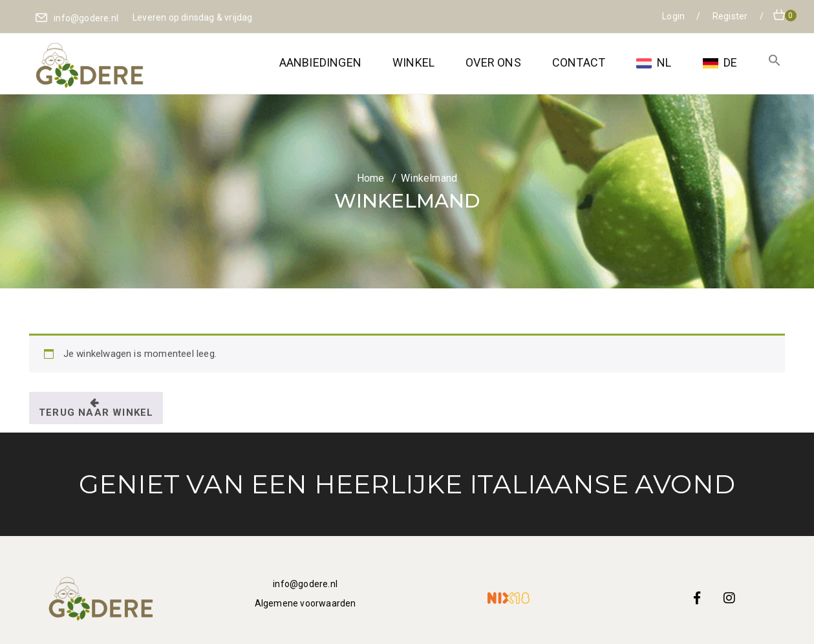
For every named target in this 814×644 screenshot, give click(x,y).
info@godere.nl (305, 584)
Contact (579, 62)
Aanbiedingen (320, 62)
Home (371, 178)
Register (731, 16)
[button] (775, 62)
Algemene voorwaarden (305, 603)
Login (674, 16)
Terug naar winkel (96, 413)
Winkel (413, 62)
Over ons (493, 62)
